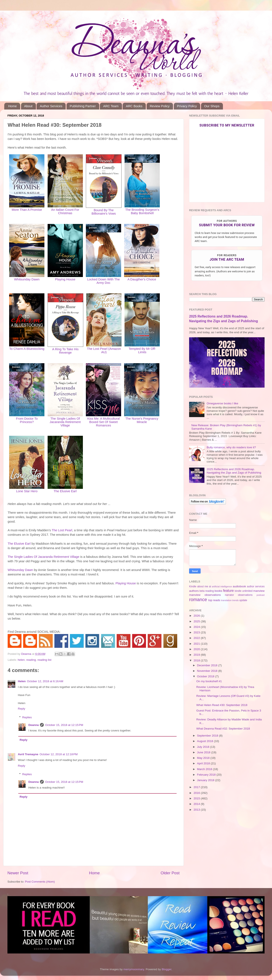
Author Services (51, 106)
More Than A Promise (27, 210)
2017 (197, 787)
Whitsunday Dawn (27, 279)
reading (31, 660)
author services (256, 586)
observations (245, 595)
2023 (197, 632)
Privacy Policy (187, 106)
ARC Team (111, 106)
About (28, 106)
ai (210, 586)
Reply (22, 709)
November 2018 (208, 671)
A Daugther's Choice (142, 279)
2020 (197, 649)
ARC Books (134, 106)
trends (235, 600)
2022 (197, 638)
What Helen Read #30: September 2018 (222, 705)
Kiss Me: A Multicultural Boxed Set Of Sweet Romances (104, 422)
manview (259, 591)
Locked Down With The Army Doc (103, 281)
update (243, 600)
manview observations (205, 595)
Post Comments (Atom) (40, 882)
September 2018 (208, 736)
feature (228, 591)
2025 (197, 621)
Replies (27, 717)
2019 (197, 655)
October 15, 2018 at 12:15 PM (64, 725)
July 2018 (204, 747)
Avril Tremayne (28, 754)
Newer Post (18, 873)
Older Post (170, 873)
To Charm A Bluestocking (27, 349)
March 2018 (205, 769)
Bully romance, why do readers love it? (231, 447)
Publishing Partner (83, 106)
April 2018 (204, 763)
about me (203, 586)
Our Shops (212, 106)
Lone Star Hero (27, 491)
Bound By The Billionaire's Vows (104, 212)
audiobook (239, 586)
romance (198, 600)
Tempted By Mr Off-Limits (142, 350)
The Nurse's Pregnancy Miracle (142, 420)
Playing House (126, 583)
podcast (261, 595)
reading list (44, 660)
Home (13, 106)
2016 (197, 793)
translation (226, 600)
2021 (197, 644)
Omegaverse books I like (222, 403)
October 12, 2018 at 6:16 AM (45, 681)
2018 (197, 660)
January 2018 (206, 780)
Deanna (34, 725)
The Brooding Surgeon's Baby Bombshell (142, 211)
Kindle (193, 586)
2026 (197, 616)
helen (21, 660)
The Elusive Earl (65, 491)
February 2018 (207, 775)
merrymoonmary (134, 969)
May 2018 (204, 758)
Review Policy (160, 106)
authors (194, 591)
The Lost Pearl (97, 349)
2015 (197, 798)
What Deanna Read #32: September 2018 (223, 729)
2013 (197, 810)
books (218, 591)
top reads (214, 600)
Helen (22, 681)
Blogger (167, 969)
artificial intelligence (222, 586)
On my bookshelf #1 (209, 681)
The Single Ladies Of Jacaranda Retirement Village (65, 422)
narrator (229, 595)
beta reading (207, 591)
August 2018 (205, 741)
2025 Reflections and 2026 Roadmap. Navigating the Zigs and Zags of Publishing (234, 471)
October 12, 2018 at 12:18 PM (59, 754)
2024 (197, 627)
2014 (197, 804)
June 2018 (204, 752)
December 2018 (208, 665)
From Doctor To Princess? (27, 420)
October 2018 (206, 676)
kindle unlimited (244, 591)
